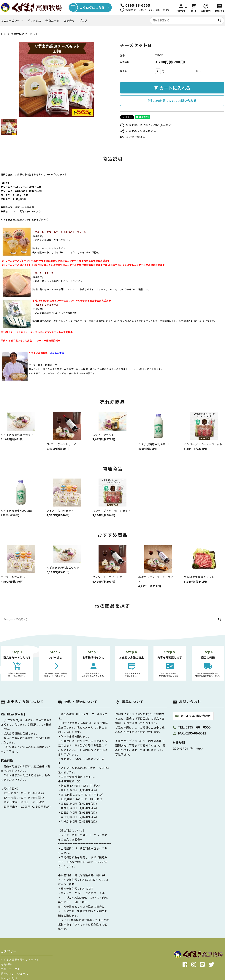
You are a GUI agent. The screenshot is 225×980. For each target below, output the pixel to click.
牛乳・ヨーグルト (12, 969)
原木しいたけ (9, 978)
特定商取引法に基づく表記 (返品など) (146, 125)
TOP (4, 34)
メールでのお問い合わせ (193, 716)
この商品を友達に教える (138, 131)
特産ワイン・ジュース (14, 974)
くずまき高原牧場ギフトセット (20, 960)
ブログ (83, 21)
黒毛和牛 (6, 964)
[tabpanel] (57, 79)
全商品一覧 (52, 21)
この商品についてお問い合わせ (172, 101)
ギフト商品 (34, 21)
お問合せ (69, 21)
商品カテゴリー (10, 21)
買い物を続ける (133, 137)
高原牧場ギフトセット (24, 34)
